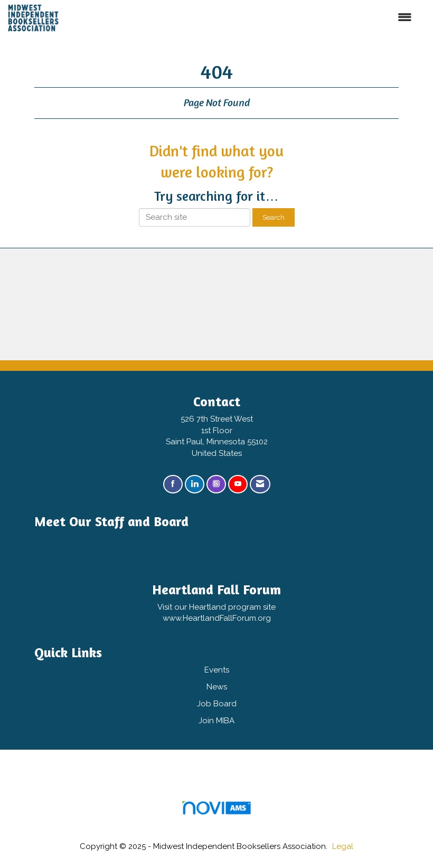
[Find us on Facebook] (173, 484)
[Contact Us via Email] (260, 484)
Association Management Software (216, 811)
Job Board (217, 704)
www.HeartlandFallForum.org (217, 618)
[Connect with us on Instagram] (216, 484)
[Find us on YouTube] (238, 484)
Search (274, 217)
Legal (343, 846)
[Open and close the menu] (250, 18)
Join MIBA (216, 721)
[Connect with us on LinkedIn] (195, 484)
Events (217, 670)
